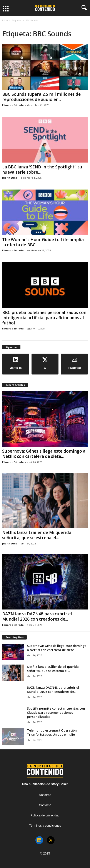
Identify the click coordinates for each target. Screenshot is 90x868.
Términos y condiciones (45, 826)
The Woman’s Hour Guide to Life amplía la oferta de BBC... (43, 242)
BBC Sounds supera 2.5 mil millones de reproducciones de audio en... (41, 97)
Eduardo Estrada (13, 105)
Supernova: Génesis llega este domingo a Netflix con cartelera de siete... (44, 454)
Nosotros (45, 795)
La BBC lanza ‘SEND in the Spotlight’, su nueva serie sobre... (42, 170)
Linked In (16, 363)
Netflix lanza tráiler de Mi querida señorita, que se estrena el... (37, 535)
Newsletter (74, 363)
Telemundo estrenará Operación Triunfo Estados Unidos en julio (52, 732)
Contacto (45, 805)
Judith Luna (10, 178)
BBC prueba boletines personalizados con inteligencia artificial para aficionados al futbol (44, 318)
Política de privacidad (45, 815)
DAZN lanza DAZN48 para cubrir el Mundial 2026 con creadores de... (37, 616)
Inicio (5, 20)
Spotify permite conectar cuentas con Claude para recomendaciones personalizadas (56, 713)
